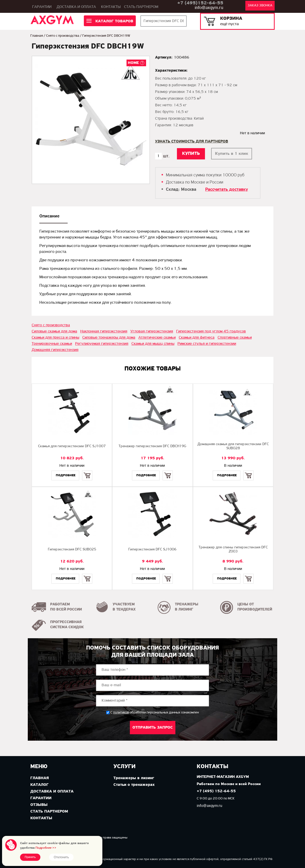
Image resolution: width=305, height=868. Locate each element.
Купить (87, 471)
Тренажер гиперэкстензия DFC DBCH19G (152, 446)
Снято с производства (63, 36)
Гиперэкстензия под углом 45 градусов (211, 331)
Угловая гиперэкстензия (152, 331)
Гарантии (42, 7)
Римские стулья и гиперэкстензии (207, 344)
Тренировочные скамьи (52, 344)
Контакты (111, 7)
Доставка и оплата (76, 7)
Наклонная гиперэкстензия (104, 331)
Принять (30, 857)
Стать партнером (141, 7)
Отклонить (61, 857)
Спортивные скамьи (235, 338)
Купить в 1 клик (232, 154)
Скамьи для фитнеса (197, 338)
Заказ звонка (260, 6)
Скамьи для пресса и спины (55, 338)
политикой (121, 713)
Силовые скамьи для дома (54, 331)
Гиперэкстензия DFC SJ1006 (152, 550)
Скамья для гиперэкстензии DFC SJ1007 (72, 446)
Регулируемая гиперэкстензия (102, 344)
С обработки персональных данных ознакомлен (155, 713)
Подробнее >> (46, 848)
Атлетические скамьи (157, 338)
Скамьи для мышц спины (153, 344)
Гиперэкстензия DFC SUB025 (72, 550)
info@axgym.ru (209, 8)
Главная (37, 36)
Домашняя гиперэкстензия (55, 350)
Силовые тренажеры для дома (109, 338)
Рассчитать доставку (227, 190)
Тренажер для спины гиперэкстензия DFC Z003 (233, 550)
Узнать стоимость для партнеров (192, 141)
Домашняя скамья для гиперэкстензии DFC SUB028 (233, 446)
